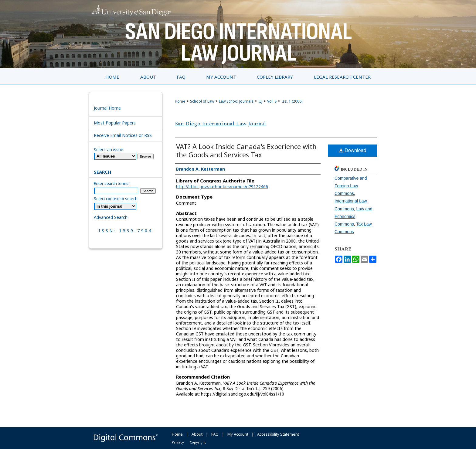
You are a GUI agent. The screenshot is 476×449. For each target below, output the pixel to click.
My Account (238, 434)
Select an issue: (109, 150)
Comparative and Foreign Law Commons (351, 186)
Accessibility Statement (278, 434)
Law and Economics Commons (354, 216)
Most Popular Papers (115, 123)
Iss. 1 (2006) (292, 101)
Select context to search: (116, 199)
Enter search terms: (112, 183)
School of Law (202, 101)
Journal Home (107, 108)
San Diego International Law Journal (220, 124)
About (197, 434)
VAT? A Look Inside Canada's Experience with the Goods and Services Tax (246, 150)
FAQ (215, 434)
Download (353, 150)
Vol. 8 (272, 101)
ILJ (260, 101)
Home (180, 101)
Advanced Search (111, 217)
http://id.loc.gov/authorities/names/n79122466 (222, 187)
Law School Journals (236, 101)
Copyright (198, 442)
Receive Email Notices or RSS (123, 135)
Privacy (178, 442)
